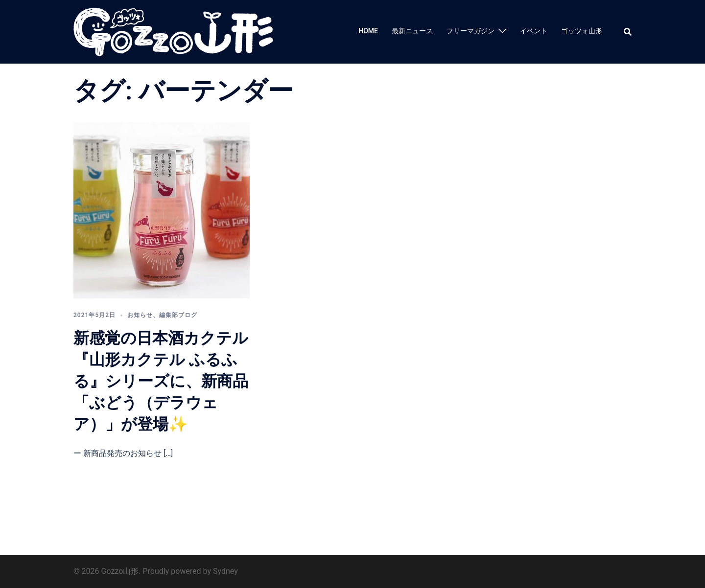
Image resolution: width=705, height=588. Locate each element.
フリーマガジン (470, 31)
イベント (534, 31)
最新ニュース (412, 31)
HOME (368, 31)
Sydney (225, 571)
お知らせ (140, 315)
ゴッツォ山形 (582, 31)
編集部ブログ (178, 315)
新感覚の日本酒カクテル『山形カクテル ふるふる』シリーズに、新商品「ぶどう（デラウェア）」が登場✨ (161, 381)
